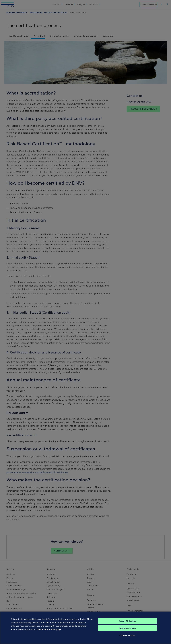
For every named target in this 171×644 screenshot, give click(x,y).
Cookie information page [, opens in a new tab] (49, 629)
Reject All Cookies (127, 628)
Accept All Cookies (127, 621)
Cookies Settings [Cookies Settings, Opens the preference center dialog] (127, 635)
